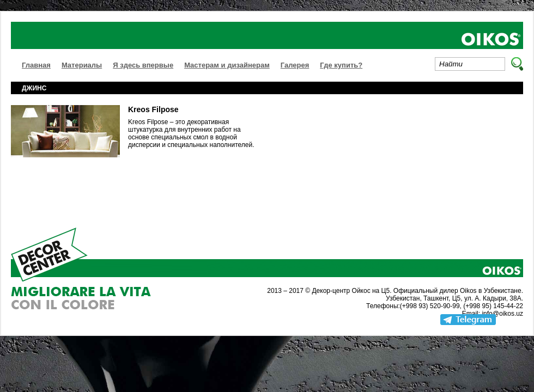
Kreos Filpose (153, 109)
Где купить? (341, 65)
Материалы (82, 65)
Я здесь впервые (143, 65)
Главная (36, 65)
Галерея (295, 65)
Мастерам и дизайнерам (227, 65)
